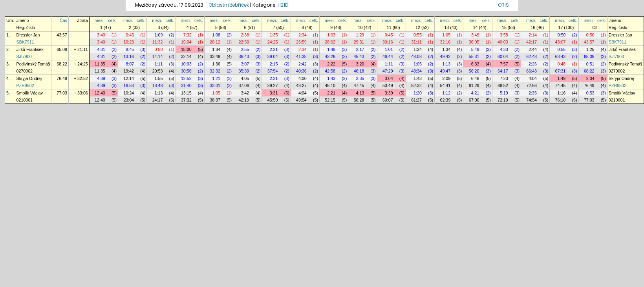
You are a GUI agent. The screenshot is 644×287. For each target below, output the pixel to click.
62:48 (531, 56)
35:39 (244, 71)
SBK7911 (25, 42)
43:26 (330, 56)
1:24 (418, 49)
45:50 (273, 100)
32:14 (186, 56)
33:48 (215, 56)
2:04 (590, 78)
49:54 (301, 100)
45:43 (359, 56)
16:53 (129, 85)
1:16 (562, 93)
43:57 (62, 35)
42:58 (330, 71)
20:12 (215, 42)
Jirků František (30, 49)
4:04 (533, 78)
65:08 (62, 49)
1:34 (216, 49)
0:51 (590, 64)
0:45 (389, 35)
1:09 (159, 35)
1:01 (389, 49)
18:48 (158, 85)
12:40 (100, 93)
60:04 (503, 56)
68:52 (503, 85)
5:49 (475, 49)
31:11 (416, 42)
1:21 (216, 78)
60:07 (388, 100)
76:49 (62, 78)
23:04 (129, 100)
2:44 (533, 49)
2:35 (360, 78)
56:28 (359, 100)
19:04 (186, 42)
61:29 (474, 85)
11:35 (100, 64)
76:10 (561, 100)
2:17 (360, 49)
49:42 (445, 56)
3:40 (101, 35)
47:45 (359, 85)
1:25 (590, 49)
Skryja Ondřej (29, 78)
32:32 (215, 71)
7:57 (504, 64)
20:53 (158, 71)
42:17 (531, 42)
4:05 (245, 78)
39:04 (273, 56)
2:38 (245, 35)
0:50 (562, 35)
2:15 (274, 64)
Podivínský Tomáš (33, 64)
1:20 (418, 93)
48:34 (416, 71)
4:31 (101, 49)
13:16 (129, 56)
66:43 (531, 71)
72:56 (531, 85)
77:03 (62, 93)
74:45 (561, 85)
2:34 (303, 35)
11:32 (158, 42)
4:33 (504, 49)
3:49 (475, 35)
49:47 (445, 71)
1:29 (360, 35)
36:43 (244, 56)
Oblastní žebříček (229, 5)
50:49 (388, 85)
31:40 (186, 85)
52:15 (330, 100)
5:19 (504, 93)
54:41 (445, 85)
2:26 (533, 64)
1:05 (446, 35)
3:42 (245, 93)
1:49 (562, 78)
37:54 (273, 71)
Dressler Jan (28, 35)
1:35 (274, 35)
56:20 (474, 71)
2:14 (533, 35)
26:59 (301, 42)
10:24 (129, 93)
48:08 (416, 56)
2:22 (331, 64)
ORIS (503, 5)
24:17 (158, 100)
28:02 (330, 42)
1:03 (331, 35)
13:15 (186, 93)
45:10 (330, 85)
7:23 (504, 78)
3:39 (389, 93)
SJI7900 (24, 56)
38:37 (215, 100)
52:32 (416, 85)
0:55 (418, 35)
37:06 (244, 85)
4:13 (360, 93)
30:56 (186, 71)
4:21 (475, 93)
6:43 (130, 35)
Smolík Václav (30, 93)
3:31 (274, 93)
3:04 (389, 78)
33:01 (215, 85)
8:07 (130, 64)
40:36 (301, 71)
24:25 (273, 42)
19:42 (129, 71)
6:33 (475, 64)
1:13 (446, 64)
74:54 (531, 100)
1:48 (331, 49)
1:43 (331, 78)
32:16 (445, 42)
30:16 (388, 42)
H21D (283, 5)
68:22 (62, 64)
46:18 (359, 71)
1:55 (159, 78)
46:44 (388, 56)
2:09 (446, 78)
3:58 (504, 35)
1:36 (216, 64)
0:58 (159, 49)
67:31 (561, 71)
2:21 (274, 49)
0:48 (562, 64)
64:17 (503, 71)
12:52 (186, 78)
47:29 (388, 71)
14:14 (158, 56)
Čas (63, 20)
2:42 (303, 64)
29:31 (359, 42)
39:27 (273, 85)
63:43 (561, 56)
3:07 (245, 64)
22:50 (244, 42)
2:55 (245, 49)
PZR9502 (25, 85)
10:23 (129, 42)
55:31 (474, 56)
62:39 (445, 100)
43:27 (301, 85)
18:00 (186, 49)
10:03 (186, 64)
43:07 (561, 42)
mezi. (100, 20)
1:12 (446, 93)
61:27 (416, 100)
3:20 (360, 64)
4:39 (101, 78)
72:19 (503, 100)
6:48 (475, 78)
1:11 (159, 64)
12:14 (129, 78)
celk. (112, 20)
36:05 (474, 42)
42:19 (244, 100)
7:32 (188, 35)
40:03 (503, 42)
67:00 (474, 100)
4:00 (303, 78)
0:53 (590, 93)
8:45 (130, 49)
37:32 (186, 100)
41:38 (301, 56)
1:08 (216, 35)
